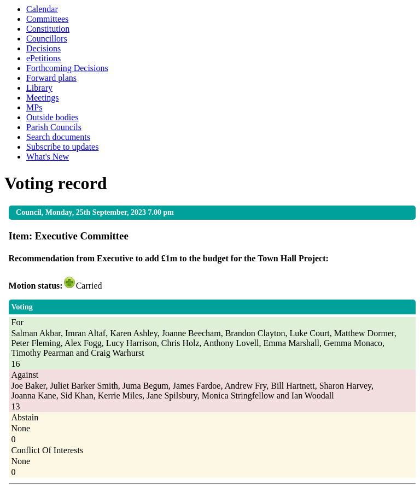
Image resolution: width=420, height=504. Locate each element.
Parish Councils (54, 127)
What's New (48, 157)
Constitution (48, 29)
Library (39, 88)
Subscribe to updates (62, 147)
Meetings (43, 98)
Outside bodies (52, 117)
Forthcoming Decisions (67, 68)
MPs (34, 107)
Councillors (47, 39)
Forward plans (51, 78)
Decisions (43, 48)
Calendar (42, 9)
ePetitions (43, 58)
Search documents (58, 137)
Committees (47, 19)
